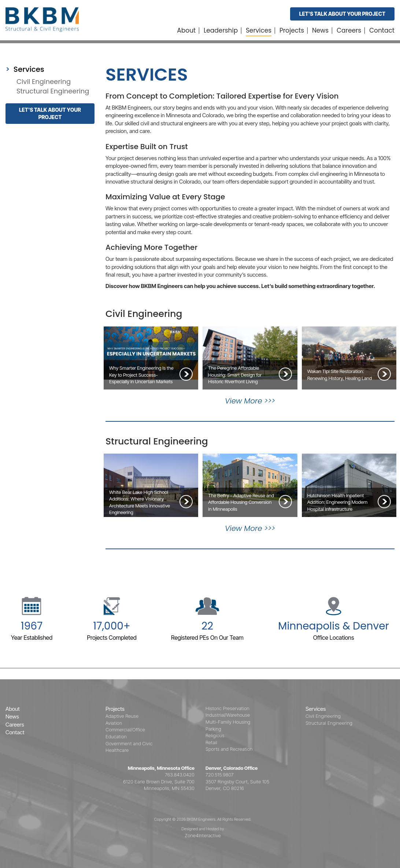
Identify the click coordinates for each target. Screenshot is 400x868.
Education (116, 736)
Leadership (221, 30)
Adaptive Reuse (122, 716)
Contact (382, 30)
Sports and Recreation (229, 749)
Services (259, 30)
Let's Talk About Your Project (342, 14)
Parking (213, 729)
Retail (211, 742)
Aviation (114, 723)
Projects (292, 30)
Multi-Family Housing (228, 722)
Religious (215, 735)
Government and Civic (129, 743)
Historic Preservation (227, 708)
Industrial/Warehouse (228, 715)
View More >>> (250, 401)
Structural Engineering (53, 91)
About (186, 30)
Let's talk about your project (50, 113)
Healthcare (117, 750)
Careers (349, 30)
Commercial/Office (125, 730)
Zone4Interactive (203, 835)
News (320, 30)
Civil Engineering (44, 82)
